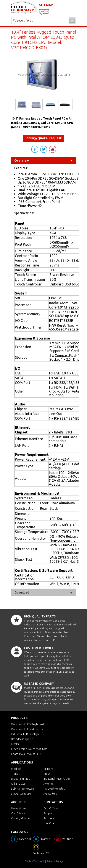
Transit (15, 774)
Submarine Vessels (23, 789)
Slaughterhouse (21, 793)
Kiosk (47, 774)
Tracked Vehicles (54, 789)
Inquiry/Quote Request (44, 138)
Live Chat (49, 823)
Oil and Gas (18, 784)
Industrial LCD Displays (25, 734)
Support (49, 813)
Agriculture (51, 793)
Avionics (48, 784)
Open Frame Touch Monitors (29, 749)
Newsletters (19, 808)
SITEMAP (46, 5)
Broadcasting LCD (22, 739)
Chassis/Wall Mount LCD (26, 754)
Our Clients (18, 813)
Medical (16, 769)
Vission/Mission (20, 818)
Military (48, 769)
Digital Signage (21, 779)
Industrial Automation (57, 779)
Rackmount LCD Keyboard (27, 724)
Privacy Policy (55, 861)
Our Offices (51, 808)
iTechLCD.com (33, 861)
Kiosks (15, 744)
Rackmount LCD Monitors (27, 729)
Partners (49, 818)
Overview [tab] (43, 161)
